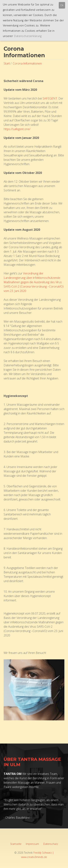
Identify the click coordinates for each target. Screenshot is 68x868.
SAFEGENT (50, 98)
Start (7, 63)
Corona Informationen (27, 63)
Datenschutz (51, 844)
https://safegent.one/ (17, 129)
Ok (62, 5)
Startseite (16, 844)
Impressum (32, 844)
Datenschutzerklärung (28, 36)
